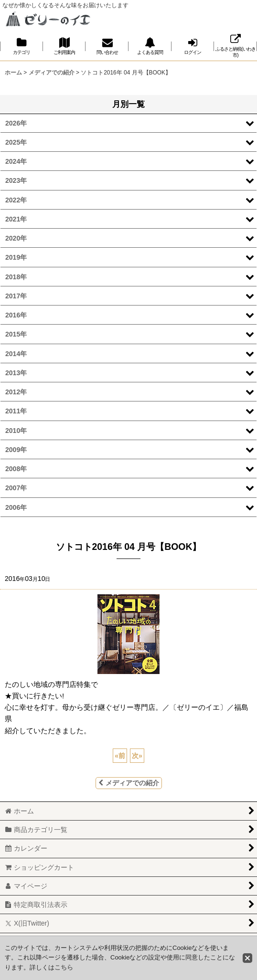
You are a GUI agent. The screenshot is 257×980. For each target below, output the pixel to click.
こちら (64, 967)
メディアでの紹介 (129, 783)
